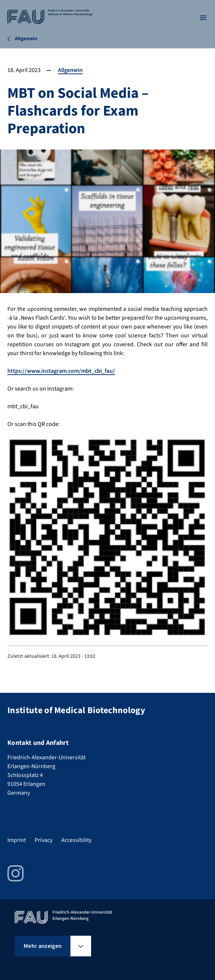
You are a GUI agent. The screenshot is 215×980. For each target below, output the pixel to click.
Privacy (44, 840)
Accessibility (76, 840)
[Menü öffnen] (203, 18)
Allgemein (70, 70)
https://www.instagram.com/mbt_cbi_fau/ (61, 371)
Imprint (17, 840)
